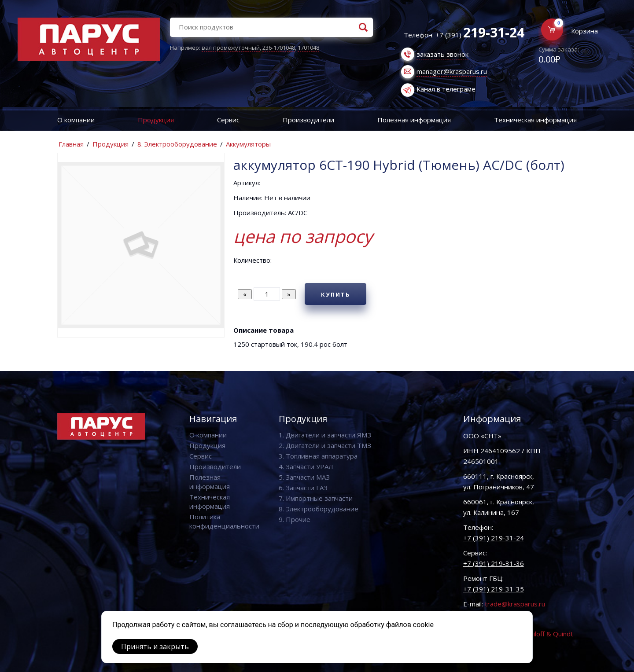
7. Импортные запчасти (316, 498)
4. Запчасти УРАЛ (306, 466)
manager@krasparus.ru (452, 71)
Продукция (156, 120)
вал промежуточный (231, 48)
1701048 (308, 48)
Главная (71, 144)
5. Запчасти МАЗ (304, 477)
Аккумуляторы (248, 144)
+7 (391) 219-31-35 (494, 589)
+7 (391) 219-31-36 (494, 563)
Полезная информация (414, 120)
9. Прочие (295, 519)
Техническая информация (535, 120)
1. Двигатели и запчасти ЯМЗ (325, 435)
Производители (308, 120)
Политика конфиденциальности (224, 521)
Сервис (228, 120)
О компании (76, 120)
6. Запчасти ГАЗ (303, 488)
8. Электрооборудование (177, 144)
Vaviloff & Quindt (548, 634)
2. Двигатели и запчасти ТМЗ (325, 445)
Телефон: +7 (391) (464, 35)
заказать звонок (442, 54)
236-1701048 (279, 48)
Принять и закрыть (155, 646)
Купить (336, 294)
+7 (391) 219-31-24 (494, 538)
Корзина (584, 31)
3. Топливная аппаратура (318, 456)
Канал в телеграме (446, 89)
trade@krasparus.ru (515, 604)
